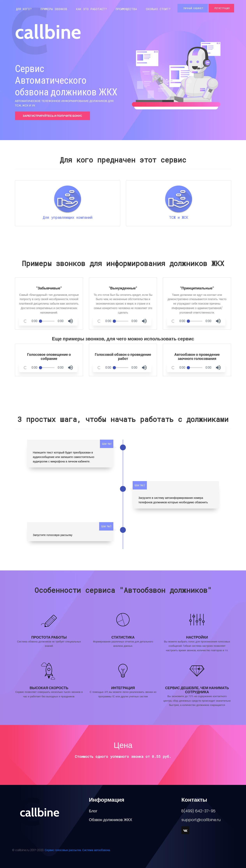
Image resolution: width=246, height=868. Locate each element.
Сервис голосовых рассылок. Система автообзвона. (78, 850)
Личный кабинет (193, 8)
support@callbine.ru (201, 820)
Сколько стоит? (158, 9)
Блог (93, 811)
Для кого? (24, 9)
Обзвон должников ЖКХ (110, 820)
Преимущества (126, 9)
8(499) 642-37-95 (198, 811)
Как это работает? (91, 9)
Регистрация (221, 8)
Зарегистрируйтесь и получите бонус (52, 116)
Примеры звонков (54, 9)
